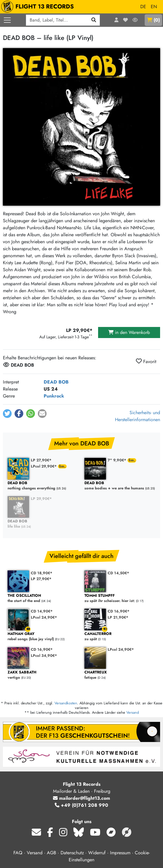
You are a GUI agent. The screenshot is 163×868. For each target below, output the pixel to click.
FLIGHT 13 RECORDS (39, 7)
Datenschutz (72, 853)
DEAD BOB (56, 382)
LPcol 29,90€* (44, 466)
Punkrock (54, 396)
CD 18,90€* (42, 573)
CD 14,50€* (118, 573)
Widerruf (97, 853)
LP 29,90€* (41, 499)
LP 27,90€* (41, 460)
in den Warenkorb (129, 332)
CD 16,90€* (119, 611)
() (153, 20)
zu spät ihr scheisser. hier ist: (120, 598)
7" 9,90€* (118, 460)
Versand (133, 712)
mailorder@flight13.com (81, 798)
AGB (52, 853)
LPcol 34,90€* (44, 656)
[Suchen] (94, 20)
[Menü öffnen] (7, 20)
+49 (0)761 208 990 (81, 805)
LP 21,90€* (118, 617)
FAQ (18, 853)
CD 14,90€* (42, 611)
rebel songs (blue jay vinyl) (43, 637)
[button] (7, 414)
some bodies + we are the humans (120, 486)
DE (143, 7)
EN (154, 7)
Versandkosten (66, 703)
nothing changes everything (43, 486)
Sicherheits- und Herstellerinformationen (138, 416)
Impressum (120, 853)
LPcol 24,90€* (44, 617)
